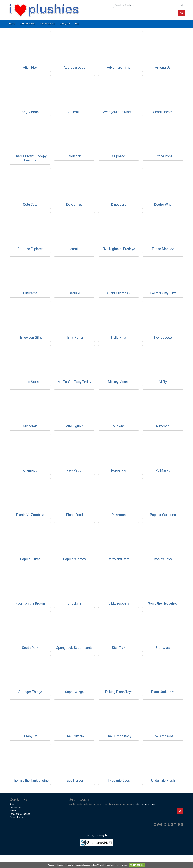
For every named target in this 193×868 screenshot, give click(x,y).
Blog (77, 24)
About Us (14, 804)
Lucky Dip (65, 24)
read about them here (88, 865)
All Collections (28, 24)
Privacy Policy (16, 817)
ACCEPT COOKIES (137, 865)
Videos (13, 811)
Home (12, 24)
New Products (47, 24)
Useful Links (16, 808)
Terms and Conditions (20, 814)
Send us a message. (146, 804)
